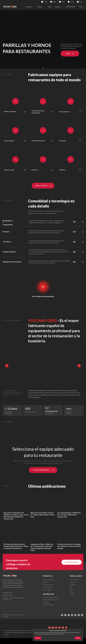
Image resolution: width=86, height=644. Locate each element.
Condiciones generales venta (51, 597)
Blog (71, 587)
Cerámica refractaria (48, 585)
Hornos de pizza (47, 590)
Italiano (63, 2)
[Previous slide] (7, 366)
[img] (42, 2)
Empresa (40, 7)
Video (71, 590)
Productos (29, 7)
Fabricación (73, 582)
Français (72, 2)
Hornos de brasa (47, 587)
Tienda (49, 7)
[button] (70, 54)
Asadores (46, 582)
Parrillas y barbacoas (48, 580)
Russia (81, 2)
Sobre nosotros (74, 580)
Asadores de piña (9, 170)
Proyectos (73, 585)
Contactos (58, 7)
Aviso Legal (46, 602)
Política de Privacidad (49, 605)
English (54, 2)
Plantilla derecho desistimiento (51, 600)
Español (45, 2)
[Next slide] (79, 366)
